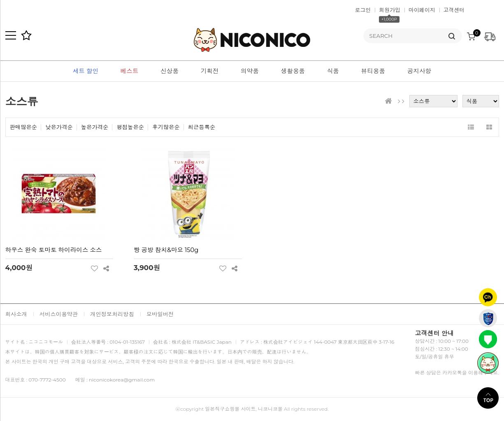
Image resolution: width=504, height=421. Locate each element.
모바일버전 (160, 314)
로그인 (363, 10)
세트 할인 (86, 71)
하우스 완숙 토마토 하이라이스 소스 (54, 250)
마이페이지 (422, 10)
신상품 (170, 71)
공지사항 (419, 71)
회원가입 (390, 10)
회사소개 (16, 314)
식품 (333, 71)
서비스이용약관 (59, 314)
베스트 (130, 71)
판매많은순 (24, 127)
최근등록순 (202, 127)
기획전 (210, 71)
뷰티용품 (373, 71)
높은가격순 (95, 127)
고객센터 (454, 10)
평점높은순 (130, 127)
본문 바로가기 (0, 0)
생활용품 (293, 71)
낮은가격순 (59, 127)
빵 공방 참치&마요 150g (166, 250)
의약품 (250, 71)
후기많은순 (166, 127)
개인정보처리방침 (112, 314)
